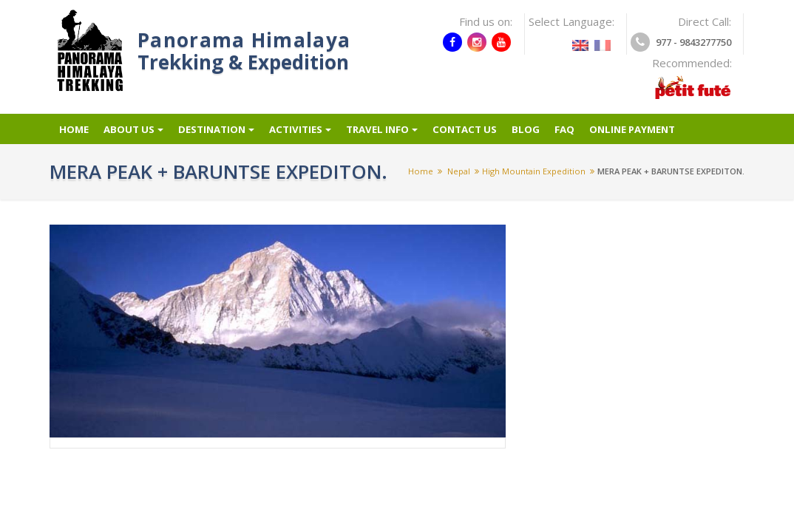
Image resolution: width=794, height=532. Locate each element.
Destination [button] (220, 136)
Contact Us (480, 136)
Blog (543, 136)
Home (72, 136)
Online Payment (654, 136)
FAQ (582, 136)
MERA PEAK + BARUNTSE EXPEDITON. (671, 182)
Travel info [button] (393, 136)
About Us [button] (134, 136)
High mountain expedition (534, 182)
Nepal (459, 182)
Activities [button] (308, 136)
